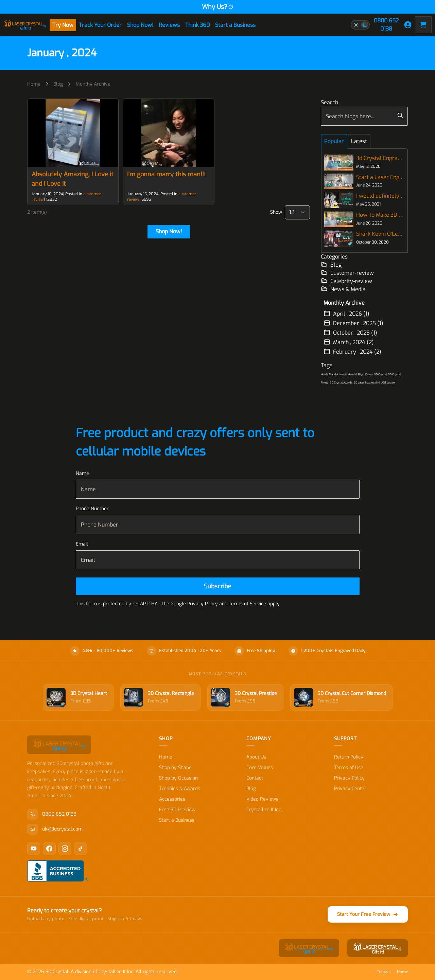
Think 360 (197, 25)
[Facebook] (49, 849)
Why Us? (218, 7)
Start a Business (235, 25)
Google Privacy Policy (194, 604)
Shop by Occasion (178, 778)
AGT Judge (388, 383)
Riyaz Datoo (366, 375)
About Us (256, 757)
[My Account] (408, 25)
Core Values (260, 768)
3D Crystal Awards (341, 383)
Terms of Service (247, 604)
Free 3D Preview (177, 810)
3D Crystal (380, 375)
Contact (255, 778)
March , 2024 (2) (349, 342)
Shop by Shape (175, 768)
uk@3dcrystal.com (55, 829)
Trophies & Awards (180, 789)
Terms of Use (349, 768)
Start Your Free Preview (368, 914)
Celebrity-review (346, 281)
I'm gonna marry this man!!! (166, 174)
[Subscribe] (218, 586)
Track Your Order (100, 25)
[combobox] (364, 116)
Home (34, 84)
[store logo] (25, 25)
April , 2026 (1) (346, 314)
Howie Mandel (348, 375)
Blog (58, 84)
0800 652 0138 (386, 25)
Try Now (63, 25)
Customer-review (347, 273)
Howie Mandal (329, 375)
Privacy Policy (349, 778)
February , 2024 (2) (352, 352)
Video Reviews (262, 799)
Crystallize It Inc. (264, 810)
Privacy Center (350, 789)
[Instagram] (65, 849)
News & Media (343, 289)
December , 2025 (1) (353, 323)
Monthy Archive (93, 84)
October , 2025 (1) (350, 333)
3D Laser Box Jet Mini (367, 383)
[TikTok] (81, 849)
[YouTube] (34, 849)
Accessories (172, 799)
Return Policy (349, 757)
